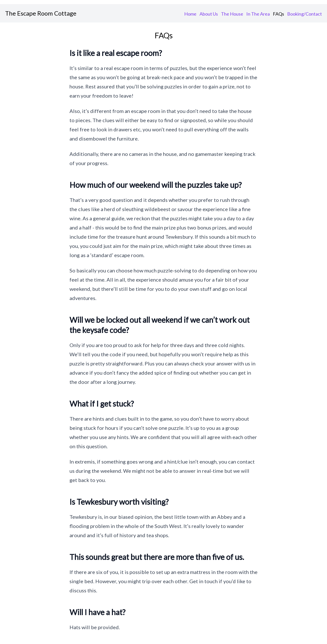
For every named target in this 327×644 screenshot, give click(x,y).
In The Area (258, 14)
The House (232, 14)
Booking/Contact (305, 14)
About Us (209, 14)
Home (190, 14)
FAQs (278, 14)
